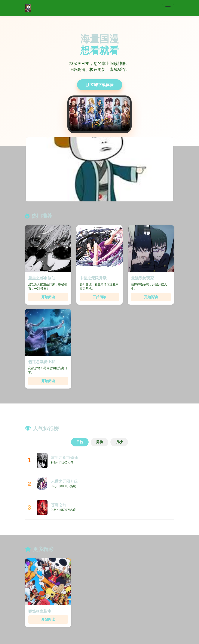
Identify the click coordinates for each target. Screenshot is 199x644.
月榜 (119, 442)
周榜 (99, 442)
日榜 (80, 442)
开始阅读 (48, 297)
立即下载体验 (100, 85)
